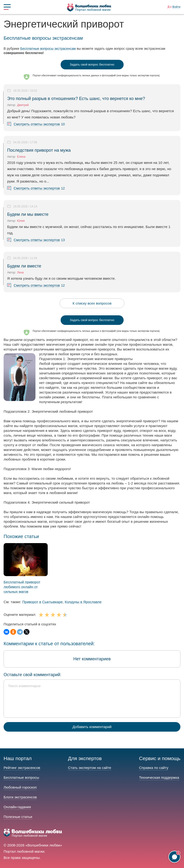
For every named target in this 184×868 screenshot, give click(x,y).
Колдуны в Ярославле (83, 602)
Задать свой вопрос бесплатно (92, 64)
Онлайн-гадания (17, 807)
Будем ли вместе (24, 266)
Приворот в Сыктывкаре (43, 602)
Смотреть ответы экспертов (37, 124)
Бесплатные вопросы (21, 777)
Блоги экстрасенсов (20, 797)
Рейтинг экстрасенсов (22, 768)
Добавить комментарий (92, 727)
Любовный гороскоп (20, 787)
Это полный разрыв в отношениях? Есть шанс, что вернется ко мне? (76, 99)
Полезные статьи (18, 817)
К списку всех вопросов (92, 303)
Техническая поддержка (159, 777)
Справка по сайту (154, 768)
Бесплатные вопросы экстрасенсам (48, 49)
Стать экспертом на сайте (90, 768)
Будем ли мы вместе (28, 214)
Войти (176, 7)
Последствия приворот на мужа (39, 150)
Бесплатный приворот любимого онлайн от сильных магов (22, 587)
